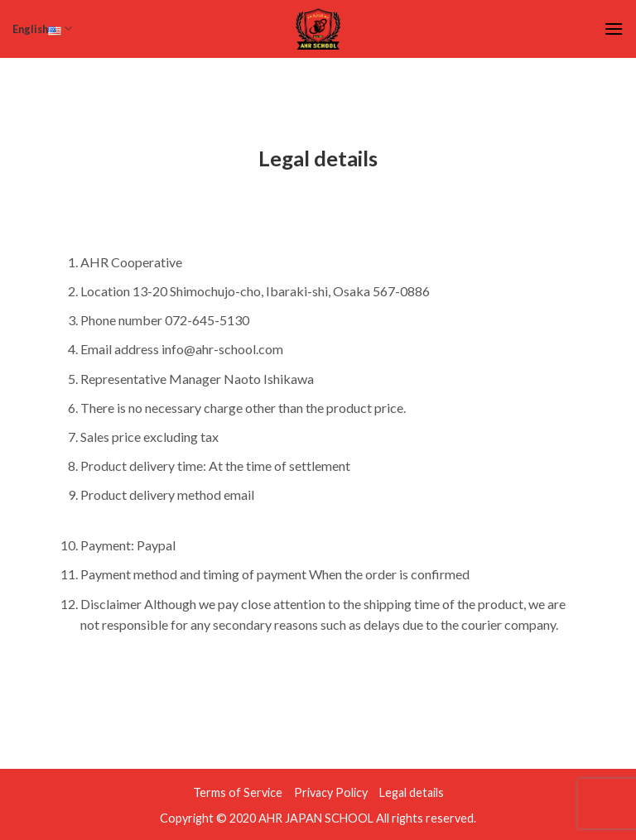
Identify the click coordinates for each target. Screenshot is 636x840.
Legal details (412, 792)
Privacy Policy (331, 792)
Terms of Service (238, 792)
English (42, 29)
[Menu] (614, 29)
